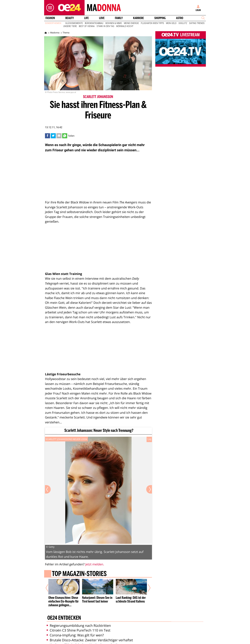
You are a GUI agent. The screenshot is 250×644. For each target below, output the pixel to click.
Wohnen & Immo (114, 23)
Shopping (160, 18)
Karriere (138, 18)
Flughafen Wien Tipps (152, 23)
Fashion (50, 18)
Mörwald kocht (125, 26)
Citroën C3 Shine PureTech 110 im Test (79, 630)
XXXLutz (183, 23)
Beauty (70, 18)
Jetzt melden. (95, 564)
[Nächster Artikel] (147, 588)
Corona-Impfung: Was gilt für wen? (75, 635)
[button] (49, 8)
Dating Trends (197, 23)
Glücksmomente (74, 23)
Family (119, 18)
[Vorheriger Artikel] (49, 588)
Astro (180, 18)
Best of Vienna (87, 26)
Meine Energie (131, 23)
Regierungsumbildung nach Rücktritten (79, 626)
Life (87, 18)
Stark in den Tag (105, 26)
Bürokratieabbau (94, 23)
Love (102, 18)
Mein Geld (171, 23)
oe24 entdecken (64, 618)
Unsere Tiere (70, 26)
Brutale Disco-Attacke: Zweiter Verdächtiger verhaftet (90, 640)
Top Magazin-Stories (79, 574)
